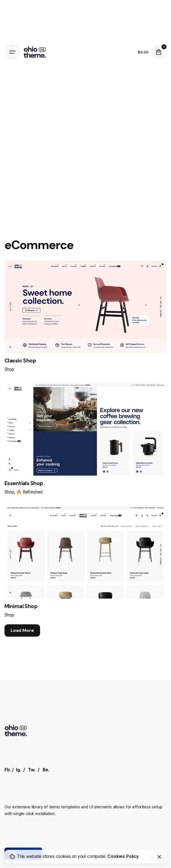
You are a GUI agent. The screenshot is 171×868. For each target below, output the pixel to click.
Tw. (32, 770)
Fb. (8, 770)
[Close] (159, 857)
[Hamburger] (12, 52)
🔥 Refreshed (29, 492)
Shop (9, 369)
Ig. (19, 770)
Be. (46, 770)
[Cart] (159, 52)
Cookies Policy (123, 856)
